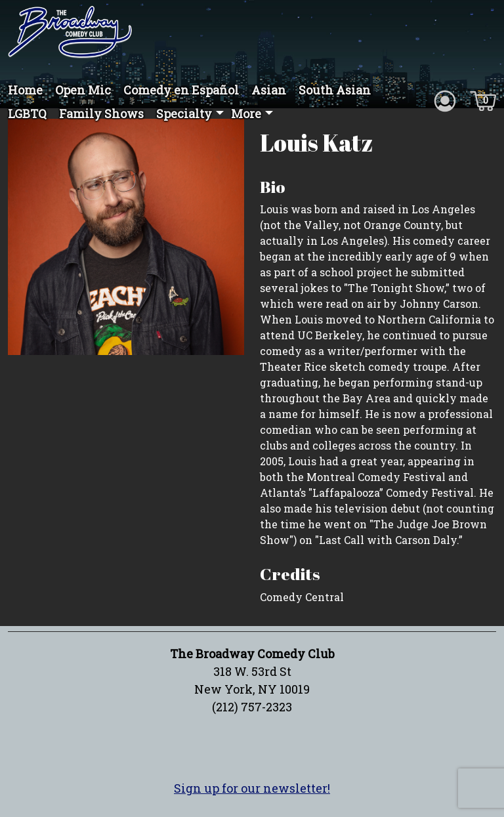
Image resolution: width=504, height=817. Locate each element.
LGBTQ (27, 114)
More (246, 114)
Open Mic (83, 90)
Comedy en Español (181, 90)
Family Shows (101, 114)
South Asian (335, 90)
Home (25, 90)
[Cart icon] (483, 100)
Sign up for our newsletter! (252, 788)
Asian (269, 90)
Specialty (184, 114)
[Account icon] (445, 100)
